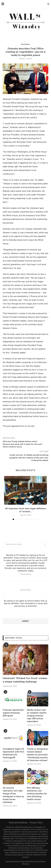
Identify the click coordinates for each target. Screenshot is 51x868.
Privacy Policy (36, 823)
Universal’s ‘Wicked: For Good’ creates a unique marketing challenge (25, 680)
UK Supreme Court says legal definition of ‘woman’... (26, 510)
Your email (26, 593)
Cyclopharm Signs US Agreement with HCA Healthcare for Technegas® (13, 753)
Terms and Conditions (18, 823)
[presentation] (23, 613)
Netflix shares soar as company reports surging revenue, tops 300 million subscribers (37, 716)
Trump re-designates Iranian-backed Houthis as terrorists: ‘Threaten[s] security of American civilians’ (38, 755)
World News (26, 44)
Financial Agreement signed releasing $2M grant (13, 713)
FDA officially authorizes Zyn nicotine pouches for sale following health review (37, 794)
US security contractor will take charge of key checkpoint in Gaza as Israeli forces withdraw (13, 795)
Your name (26, 577)
